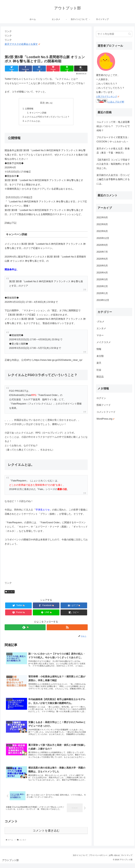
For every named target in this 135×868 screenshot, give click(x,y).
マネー (100, 335)
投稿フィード (104, 405)
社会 (99, 370)
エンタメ (10, 592)
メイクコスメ (104, 342)
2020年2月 (102, 286)
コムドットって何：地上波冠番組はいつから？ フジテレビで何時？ (113, 126)
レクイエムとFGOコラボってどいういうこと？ (47, 117)
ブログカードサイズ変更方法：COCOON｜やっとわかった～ (113, 139)
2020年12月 (103, 238)
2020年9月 (102, 245)
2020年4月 (102, 273)
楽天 (99, 363)
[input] (114, 34)
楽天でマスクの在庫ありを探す (22, 44)
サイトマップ (126, 860)
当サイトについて (75, 860)
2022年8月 (102, 224)
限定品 (100, 377)
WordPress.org (105, 419)
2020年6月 (102, 259)
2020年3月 (102, 279)
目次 (42, 103)
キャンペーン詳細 (38, 113)
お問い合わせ (112, 860)
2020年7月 (102, 252)
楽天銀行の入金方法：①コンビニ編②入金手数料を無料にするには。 (113, 179)
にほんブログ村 (110, 102)
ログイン (101, 398)
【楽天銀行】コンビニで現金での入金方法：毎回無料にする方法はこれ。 (113, 164)
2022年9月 (102, 217)
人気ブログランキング (108, 96)
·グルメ (100, 322)
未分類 (100, 356)
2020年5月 (102, 266)
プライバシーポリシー (95, 860)
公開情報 (29, 109)
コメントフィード (106, 412)
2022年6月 (102, 231)
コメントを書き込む (46, 835)
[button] (130, 34)
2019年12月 (103, 300)
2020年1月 (102, 293)
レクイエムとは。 (33, 121)
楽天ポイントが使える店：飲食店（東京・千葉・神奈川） (113, 151)
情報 (99, 349)
